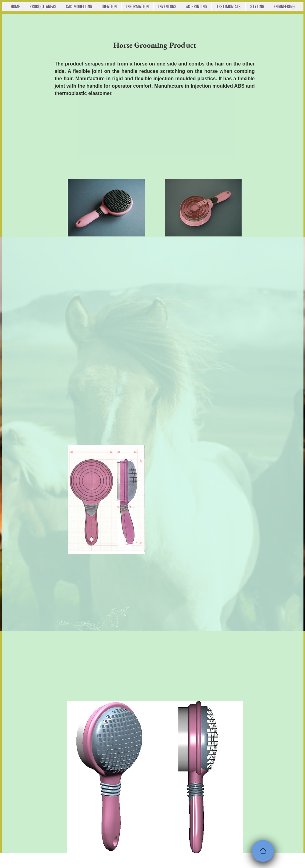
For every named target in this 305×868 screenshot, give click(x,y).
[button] (43, 7)
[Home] (263, 851)
